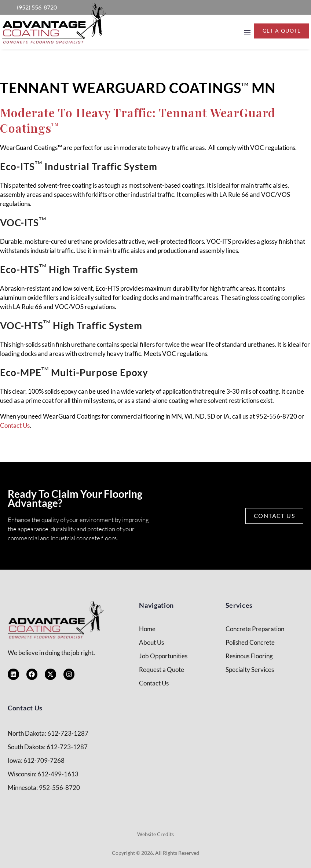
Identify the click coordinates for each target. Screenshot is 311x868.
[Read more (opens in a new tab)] (29, 7)
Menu (247, 32)
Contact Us (15, 425)
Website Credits (155, 834)
